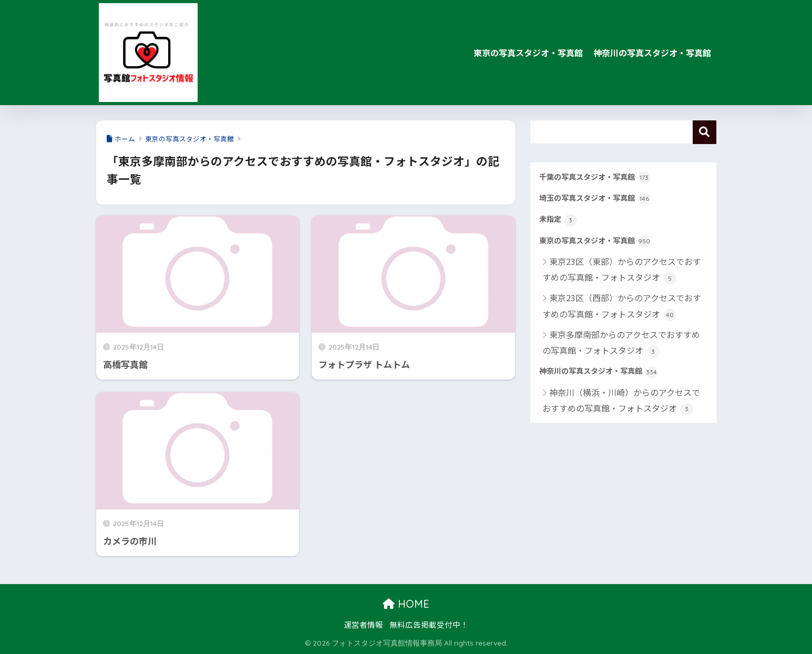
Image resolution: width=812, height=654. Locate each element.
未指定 (558, 220)
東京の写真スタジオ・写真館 (528, 53)
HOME (406, 604)
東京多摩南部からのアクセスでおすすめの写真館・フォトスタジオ (621, 343)
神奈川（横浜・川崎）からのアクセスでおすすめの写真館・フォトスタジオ (621, 401)
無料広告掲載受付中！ (429, 624)
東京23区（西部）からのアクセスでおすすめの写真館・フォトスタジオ (622, 306)
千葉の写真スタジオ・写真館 (595, 178)
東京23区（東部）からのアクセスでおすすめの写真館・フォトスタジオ (622, 270)
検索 (705, 132)
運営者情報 (363, 624)
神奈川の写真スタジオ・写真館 (652, 53)
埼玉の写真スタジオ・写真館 (595, 199)
